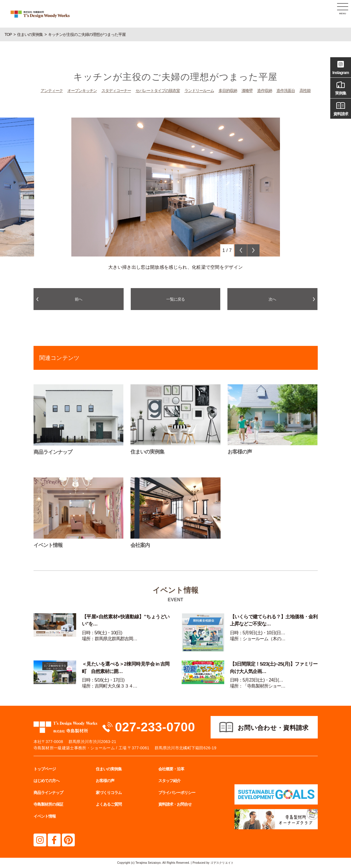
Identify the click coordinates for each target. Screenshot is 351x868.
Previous (241, 250)
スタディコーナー (116, 91)
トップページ (45, 769)
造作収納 (265, 91)
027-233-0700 (155, 727)
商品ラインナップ (48, 793)
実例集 (341, 87)
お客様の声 (105, 781)
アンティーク (52, 91)
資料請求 (341, 108)
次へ (272, 299)
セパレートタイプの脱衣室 (158, 91)
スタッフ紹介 (169, 781)
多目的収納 (228, 91)
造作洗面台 (286, 91)
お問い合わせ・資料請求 (273, 728)
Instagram (341, 67)
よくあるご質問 (109, 805)
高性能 (305, 91)
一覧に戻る (175, 299)
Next (253, 250)
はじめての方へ (46, 781)
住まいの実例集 (109, 769)
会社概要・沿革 (171, 769)
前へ (78, 299)
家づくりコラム (109, 793)
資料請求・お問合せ (175, 805)
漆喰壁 (247, 91)
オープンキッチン (82, 91)
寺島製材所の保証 (48, 805)
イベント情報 (45, 816)
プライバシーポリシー (177, 793)
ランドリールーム (199, 91)
